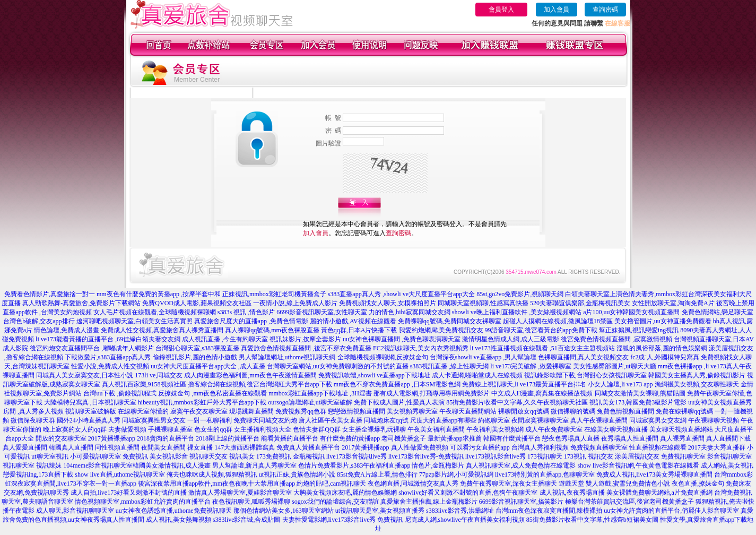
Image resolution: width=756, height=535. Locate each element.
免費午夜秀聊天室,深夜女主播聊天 (509, 484)
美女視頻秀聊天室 (412, 411)
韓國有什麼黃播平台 (512, 438)
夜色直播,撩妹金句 (698, 484)
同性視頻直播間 (117, 447)
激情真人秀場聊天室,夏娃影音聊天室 (240, 493)
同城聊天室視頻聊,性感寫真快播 (483, 303)
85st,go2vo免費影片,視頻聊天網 (520, 294)
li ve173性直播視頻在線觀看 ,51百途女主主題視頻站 (542, 348)
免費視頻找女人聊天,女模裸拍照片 (388, 303)
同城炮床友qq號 (386, 420)
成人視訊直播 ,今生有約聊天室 (225, 339)
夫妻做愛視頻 (127, 429)
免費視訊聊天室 (683, 456)
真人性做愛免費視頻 (420, 447)
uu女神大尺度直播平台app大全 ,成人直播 (208, 366)
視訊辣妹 (49, 465)
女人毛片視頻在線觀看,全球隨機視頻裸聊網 (155, 312)
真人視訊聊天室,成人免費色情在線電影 (521, 465)
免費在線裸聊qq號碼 (684, 411)
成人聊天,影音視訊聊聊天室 (75, 511)
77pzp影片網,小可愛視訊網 (456, 474)
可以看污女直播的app (480, 447)
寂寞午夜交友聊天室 (199, 411)
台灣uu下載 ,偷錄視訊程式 (120, 393)
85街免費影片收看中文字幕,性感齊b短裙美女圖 (592, 520)
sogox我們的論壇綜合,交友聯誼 (335, 502)
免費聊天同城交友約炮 (265, 420)
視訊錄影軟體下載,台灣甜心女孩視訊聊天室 (585, 375)
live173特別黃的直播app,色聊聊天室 (545, 474)
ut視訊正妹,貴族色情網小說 (297, 474)
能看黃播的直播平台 (290, 438)
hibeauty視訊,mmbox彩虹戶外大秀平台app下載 (202, 402)
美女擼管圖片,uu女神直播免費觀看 (663, 321)
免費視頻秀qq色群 (301, 411)
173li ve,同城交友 (159, 375)
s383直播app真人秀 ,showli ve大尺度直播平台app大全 (402, 294)
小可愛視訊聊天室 (95, 456)
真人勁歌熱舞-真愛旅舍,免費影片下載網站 (81, 303)
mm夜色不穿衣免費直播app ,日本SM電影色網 (397, 384)
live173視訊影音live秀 (496, 456)
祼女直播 (200, 447)
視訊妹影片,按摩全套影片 (305, 339)
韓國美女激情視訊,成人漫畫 (172, 465)
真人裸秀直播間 (682, 438)
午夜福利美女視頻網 (495, 429)
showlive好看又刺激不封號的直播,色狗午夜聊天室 (468, 493)
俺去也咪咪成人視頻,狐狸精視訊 (212, 474)
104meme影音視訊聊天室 (98, 465)
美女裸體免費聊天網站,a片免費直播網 (659, 493)
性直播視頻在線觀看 (658, 447)
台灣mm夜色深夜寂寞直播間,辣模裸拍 (549, 511)
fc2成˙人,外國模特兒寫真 (665, 357)
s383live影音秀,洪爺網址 (460, 511)
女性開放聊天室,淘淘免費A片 (673, 303)
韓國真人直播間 (71, 447)
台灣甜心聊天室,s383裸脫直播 (197, 348)
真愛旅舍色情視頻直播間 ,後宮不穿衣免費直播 (306, 348)
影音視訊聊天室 (729, 456)
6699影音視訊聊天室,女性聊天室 (322, 312)
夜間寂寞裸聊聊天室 (540, 420)
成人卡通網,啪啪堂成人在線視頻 (477, 375)
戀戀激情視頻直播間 (357, 411)
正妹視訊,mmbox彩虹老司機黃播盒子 (274, 294)
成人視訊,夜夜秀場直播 (572, 493)
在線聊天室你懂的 (143, 411)
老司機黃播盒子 (404, 438)
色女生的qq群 (213, 429)
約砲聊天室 (494, 420)
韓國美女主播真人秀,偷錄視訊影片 (697, 375)
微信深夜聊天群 (33, 420)
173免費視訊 (274, 456)
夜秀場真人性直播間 (630, 438)
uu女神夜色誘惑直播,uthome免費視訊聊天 (174, 511)
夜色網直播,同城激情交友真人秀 (413, 484)
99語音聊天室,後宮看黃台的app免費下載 (541, 330)
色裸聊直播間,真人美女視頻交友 (583, 357)
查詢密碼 (605, 10)
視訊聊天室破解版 (91, 411)
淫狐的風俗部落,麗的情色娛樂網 (662, 348)
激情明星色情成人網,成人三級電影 (511, 339)
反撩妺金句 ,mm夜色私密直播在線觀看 (212, 393)
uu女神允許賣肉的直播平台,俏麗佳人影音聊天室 (671, 511)
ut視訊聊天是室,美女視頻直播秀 (380, 511)
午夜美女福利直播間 (436, 429)
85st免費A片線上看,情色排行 (377, 474)
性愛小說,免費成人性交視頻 (110, 366)
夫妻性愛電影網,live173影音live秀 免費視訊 (343, 520)
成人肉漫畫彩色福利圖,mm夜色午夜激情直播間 (250, 375)
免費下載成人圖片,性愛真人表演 (399, 402)
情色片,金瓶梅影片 (438, 465)
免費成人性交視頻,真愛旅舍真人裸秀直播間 (162, 330)
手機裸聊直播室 (170, 429)
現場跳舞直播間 (251, 411)
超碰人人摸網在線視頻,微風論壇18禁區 (558, 321)
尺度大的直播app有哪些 (443, 420)
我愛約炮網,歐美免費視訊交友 (441, 330)
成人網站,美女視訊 (727, 465)
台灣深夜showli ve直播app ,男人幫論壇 (483, 357)
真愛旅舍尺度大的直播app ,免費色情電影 (251, 321)
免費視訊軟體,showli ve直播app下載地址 (374, 375)
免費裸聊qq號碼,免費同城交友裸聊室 (450, 321)
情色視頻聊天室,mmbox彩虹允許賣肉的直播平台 (143, 502)
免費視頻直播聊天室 (599, 447)
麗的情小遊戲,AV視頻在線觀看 (353, 321)
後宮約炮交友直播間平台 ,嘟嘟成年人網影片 (92, 348)
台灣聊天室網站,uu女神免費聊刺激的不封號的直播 (338, 366)
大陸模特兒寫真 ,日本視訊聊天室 (90, 402)
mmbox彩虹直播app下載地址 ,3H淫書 (320, 393)
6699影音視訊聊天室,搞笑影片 (521, 502)
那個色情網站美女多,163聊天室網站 (284, 511)
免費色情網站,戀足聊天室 (718, 312)
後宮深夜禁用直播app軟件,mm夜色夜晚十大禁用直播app (216, 484)
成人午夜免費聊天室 (554, 429)
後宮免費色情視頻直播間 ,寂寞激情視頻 (616, 339)
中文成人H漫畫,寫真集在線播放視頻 (542, 393)
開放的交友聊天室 (61, 438)
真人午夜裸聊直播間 (599, 420)
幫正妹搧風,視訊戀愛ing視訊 (639, 330)
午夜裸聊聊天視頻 (714, 420)
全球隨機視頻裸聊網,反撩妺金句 (383, 357)
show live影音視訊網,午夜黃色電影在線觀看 (638, 465)
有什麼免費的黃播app (350, 438)
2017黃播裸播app (112, 438)
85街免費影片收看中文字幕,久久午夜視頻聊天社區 (517, 402)
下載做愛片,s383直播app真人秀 (108, 357)
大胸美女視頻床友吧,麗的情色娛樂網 (345, 493)
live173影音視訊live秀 (357, 456)
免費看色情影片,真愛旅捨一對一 (50, 294)
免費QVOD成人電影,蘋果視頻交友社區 (197, 303)
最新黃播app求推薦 (454, 438)
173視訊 (575, 456)
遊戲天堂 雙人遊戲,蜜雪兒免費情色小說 (614, 484)
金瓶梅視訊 (309, 456)
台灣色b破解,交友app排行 (39, 321)
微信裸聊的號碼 (573, 411)
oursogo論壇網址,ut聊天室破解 (310, 402)
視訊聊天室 (19, 465)
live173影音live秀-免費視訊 (426, 456)
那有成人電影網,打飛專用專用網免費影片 (432, 393)
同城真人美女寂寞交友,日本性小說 (85, 375)
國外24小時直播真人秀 (89, 420)
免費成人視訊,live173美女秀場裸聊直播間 (654, 474)
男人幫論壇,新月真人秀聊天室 (254, 465)
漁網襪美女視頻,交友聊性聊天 (697, 384)
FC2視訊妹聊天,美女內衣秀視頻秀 (421, 348)
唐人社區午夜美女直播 (331, 420)
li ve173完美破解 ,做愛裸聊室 (531, 366)
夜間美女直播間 (163, 447)
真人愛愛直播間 (25, 447)
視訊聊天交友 (208, 456)
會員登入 (501, 10)
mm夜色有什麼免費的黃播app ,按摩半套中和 (159, 294)
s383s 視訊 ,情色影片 (246, 312)
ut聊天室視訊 (50, 456)
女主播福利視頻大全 (263, 429)
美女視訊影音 (169, 456)
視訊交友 (601, 456)
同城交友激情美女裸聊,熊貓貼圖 (640, 393)
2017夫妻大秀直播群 (717, 447)
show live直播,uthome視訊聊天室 (120, 474)
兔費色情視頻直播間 (625, 411)
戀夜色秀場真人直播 (571, 438)
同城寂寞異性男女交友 (154, 420)
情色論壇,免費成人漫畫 (67, 330)
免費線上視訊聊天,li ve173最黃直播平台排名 (524, 384)
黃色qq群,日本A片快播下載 (359, 330)
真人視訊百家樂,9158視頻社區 (144, 384)
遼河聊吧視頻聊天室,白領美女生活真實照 (134, 321)
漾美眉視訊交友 (637, 456)
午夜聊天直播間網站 (468, 411)
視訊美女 (242, 456)
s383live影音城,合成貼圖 (247, 520)
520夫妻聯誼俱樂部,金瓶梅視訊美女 (580, 303)
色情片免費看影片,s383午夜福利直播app (354, 465)
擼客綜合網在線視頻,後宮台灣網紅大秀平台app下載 (260, 384)
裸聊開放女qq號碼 (524, 411)
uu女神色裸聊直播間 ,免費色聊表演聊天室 (402, 339)
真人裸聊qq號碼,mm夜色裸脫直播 (272, 330)
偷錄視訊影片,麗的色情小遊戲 (195, 357)
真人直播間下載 (728, 438)
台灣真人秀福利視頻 (540, 447)
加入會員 (557, 10)
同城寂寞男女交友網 (658, 420)
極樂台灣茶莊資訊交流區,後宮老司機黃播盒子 (629, 502)
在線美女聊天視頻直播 (616, 429)
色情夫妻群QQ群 (316, 429)
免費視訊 (135, 456)
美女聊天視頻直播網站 (681, 429)
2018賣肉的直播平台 (166, 438)
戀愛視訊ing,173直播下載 (38, 474)
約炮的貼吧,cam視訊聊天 (331, 484)
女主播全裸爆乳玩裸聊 (374, 429)
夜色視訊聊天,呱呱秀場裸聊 (251, 502)
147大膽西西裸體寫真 (245, 447)
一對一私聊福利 (210, 420)
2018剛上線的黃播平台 (228, 438)
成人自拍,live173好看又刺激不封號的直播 (129, 493)
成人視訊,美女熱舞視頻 (179, 520)
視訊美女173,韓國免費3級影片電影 (638, 402)
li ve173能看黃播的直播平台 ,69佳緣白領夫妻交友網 (108, 339)
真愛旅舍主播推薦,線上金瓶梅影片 (429, 502)
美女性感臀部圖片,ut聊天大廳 (614, 366)
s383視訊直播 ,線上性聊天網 (450, 366)
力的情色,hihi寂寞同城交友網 (410, 312)
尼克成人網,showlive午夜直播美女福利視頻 (465, 520)
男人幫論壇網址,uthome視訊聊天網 (287, 357)
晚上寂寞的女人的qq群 (75, 429)
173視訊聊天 (545, 456)
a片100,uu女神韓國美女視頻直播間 (631, 312)
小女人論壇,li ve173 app (620, 384)
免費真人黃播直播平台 (308, 447)
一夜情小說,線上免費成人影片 (295, 303)
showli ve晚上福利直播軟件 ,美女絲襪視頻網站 (517, 312)
